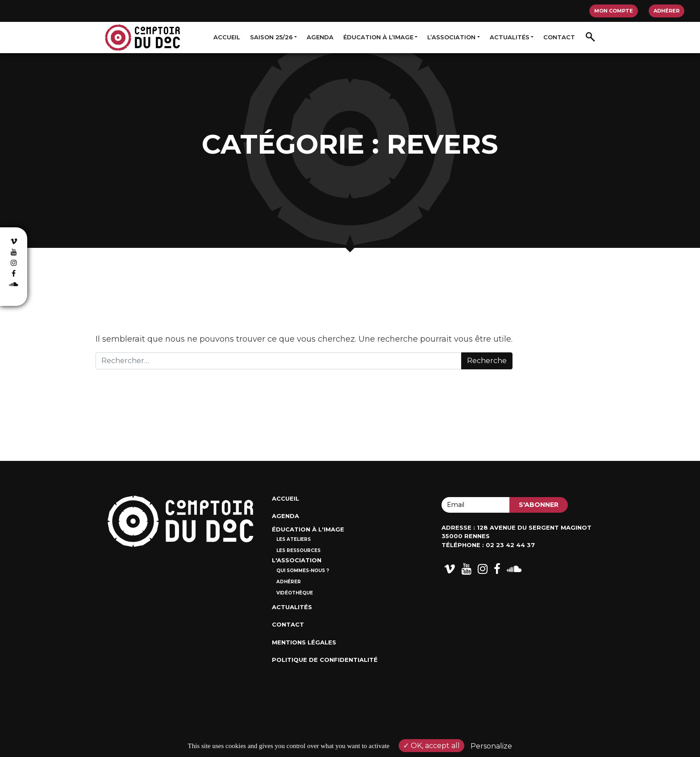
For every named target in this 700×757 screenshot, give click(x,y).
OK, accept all (431, 746)
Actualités (510, 37)
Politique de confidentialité (325, 660)
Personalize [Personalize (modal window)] (491, 746)
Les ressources (298, 550)
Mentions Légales (304, 642)
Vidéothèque (295, 593)
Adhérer (667, 11)
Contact (559, 37)
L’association (451, 37)
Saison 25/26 (271, 37)
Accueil (227, 37)
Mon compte (614, 11)
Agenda (320, 37)
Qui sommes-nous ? (303, 571)
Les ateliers (294, 539)
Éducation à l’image (378, 37)
